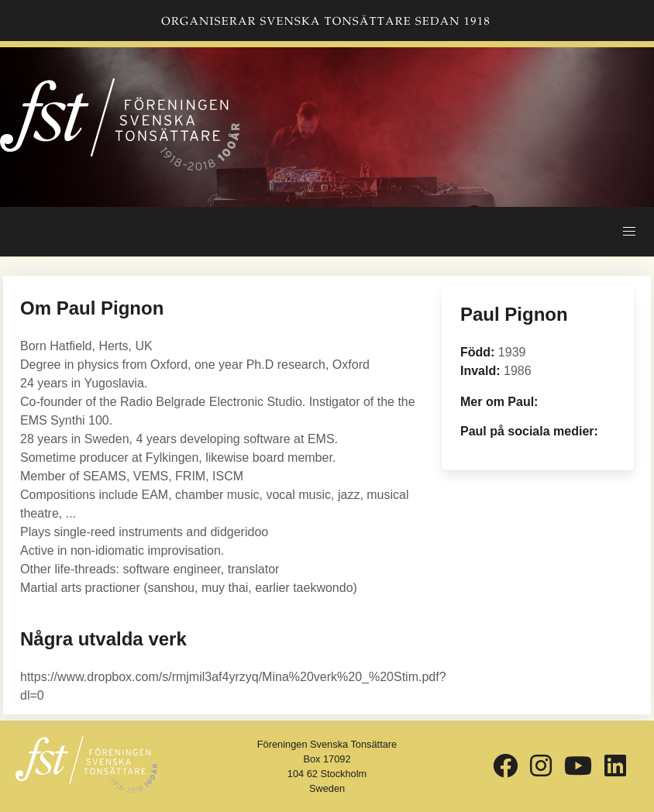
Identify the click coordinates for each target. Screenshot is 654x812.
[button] (629, 232)
